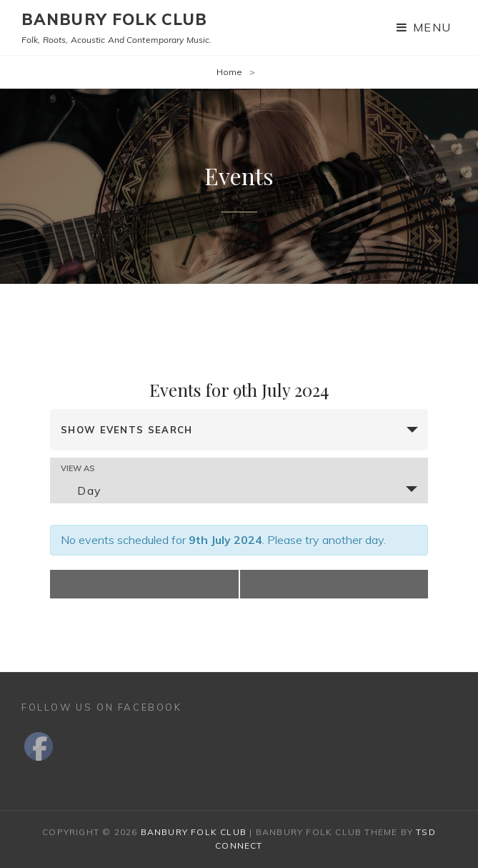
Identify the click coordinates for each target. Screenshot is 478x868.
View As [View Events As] (78, 469)
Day (81, 490)
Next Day (385, 584)
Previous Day (103, 584)
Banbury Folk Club (114, 19)
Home (229, 72)
